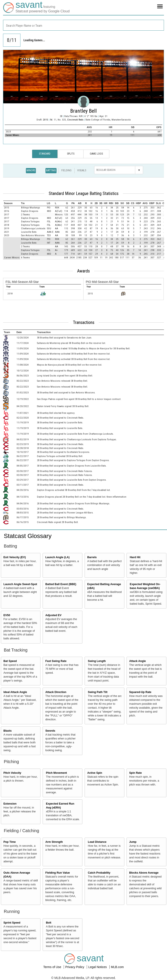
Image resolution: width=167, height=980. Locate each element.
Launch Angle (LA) (57, 557)
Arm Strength (54, 842)
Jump (133, 842)
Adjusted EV (53, 615)
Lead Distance (97, 842)
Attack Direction (56, 692)
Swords (50, 731)
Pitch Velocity (12, 773)
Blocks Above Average (144, 873)
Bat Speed (10, 661)
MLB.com (117, 967)
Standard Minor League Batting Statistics (84, 193)
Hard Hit (135, 557)
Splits (71, 154)
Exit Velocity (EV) (15, 557)
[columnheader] (12, 203)
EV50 (7, 615)
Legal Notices (98, 967)
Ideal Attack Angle (15, 692)
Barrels (92, 557)
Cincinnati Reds (76, 120)
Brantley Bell (83, 111)
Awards (83, 271)
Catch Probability (99, 873)
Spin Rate (135, 773)
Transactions (84, 322)
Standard (45, 154)
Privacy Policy (75, 967)
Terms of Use (53, 967)
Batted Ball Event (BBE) (61, 584)
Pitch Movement (56, 773)
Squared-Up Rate (140, 692)
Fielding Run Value (58, 873)
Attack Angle (138, 661)
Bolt (48, 923)
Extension (10, 804)
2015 (45, 120)
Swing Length (97, 661)
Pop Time (10, 842)
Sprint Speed (12, 923)
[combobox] (83, 25)
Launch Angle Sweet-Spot (20, 584)
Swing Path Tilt (98, 692)
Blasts (8, 731)
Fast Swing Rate (56, 661)
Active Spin (95, 773)
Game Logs (96, 154)
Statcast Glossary (28, 536)
